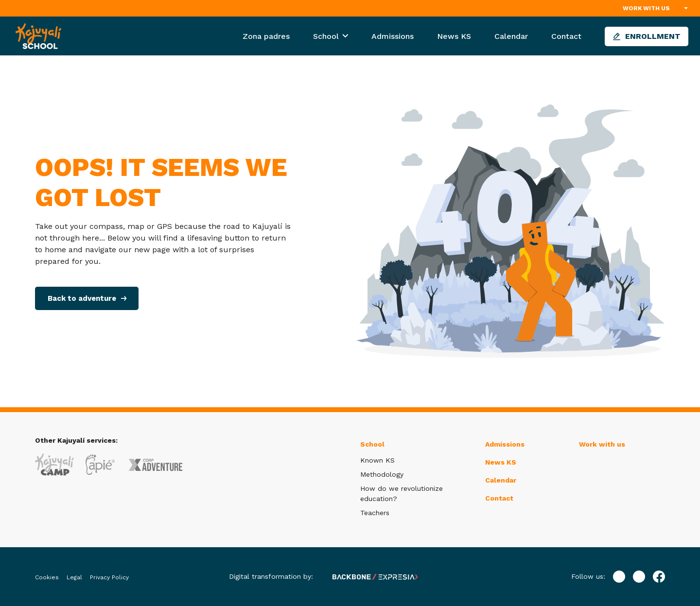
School (327, 36)
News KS (454, 36)
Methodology (382, 474)
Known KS (377, 460)
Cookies (47, 577)
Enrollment (647, 36)
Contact (566, 36)
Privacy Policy (109, 577)
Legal (74, 577)
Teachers (375, 513)
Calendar (511, 36)
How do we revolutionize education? (402, 493)
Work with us (646, 8)
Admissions (393, 36)
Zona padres (266, 36)
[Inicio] (38, 36)
